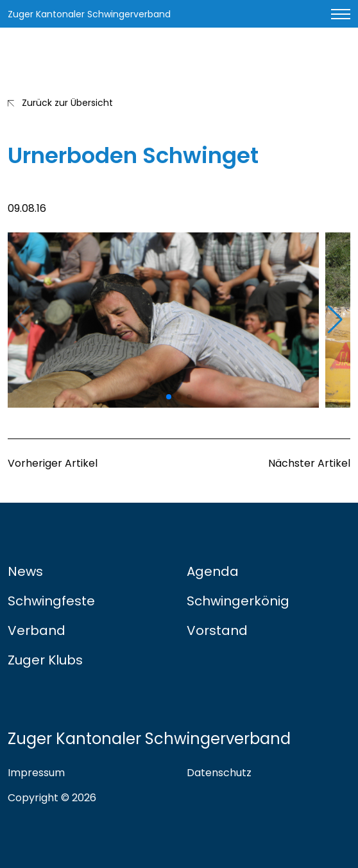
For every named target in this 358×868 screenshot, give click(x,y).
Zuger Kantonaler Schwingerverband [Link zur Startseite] (89, 14)
